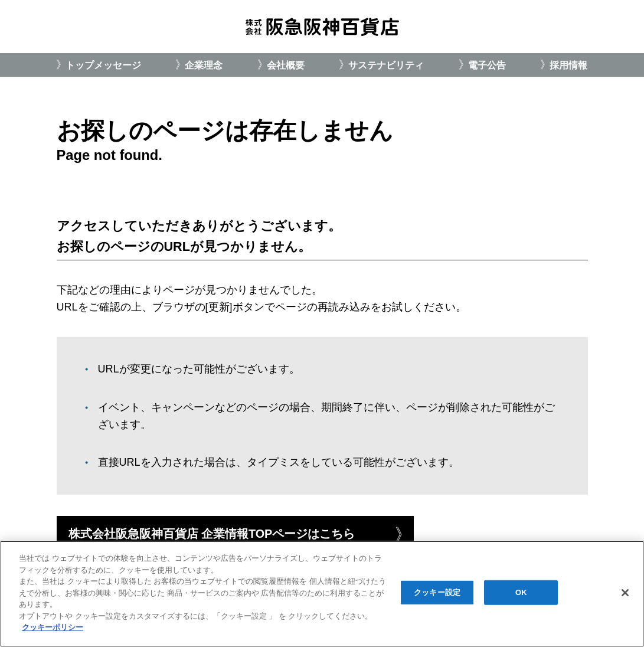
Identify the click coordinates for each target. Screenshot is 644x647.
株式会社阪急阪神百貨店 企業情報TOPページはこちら (212, 534)
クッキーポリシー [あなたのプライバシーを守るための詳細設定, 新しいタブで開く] (53, 627)
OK (521, 592)
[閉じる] (625, 593)
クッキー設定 (437, 592)
